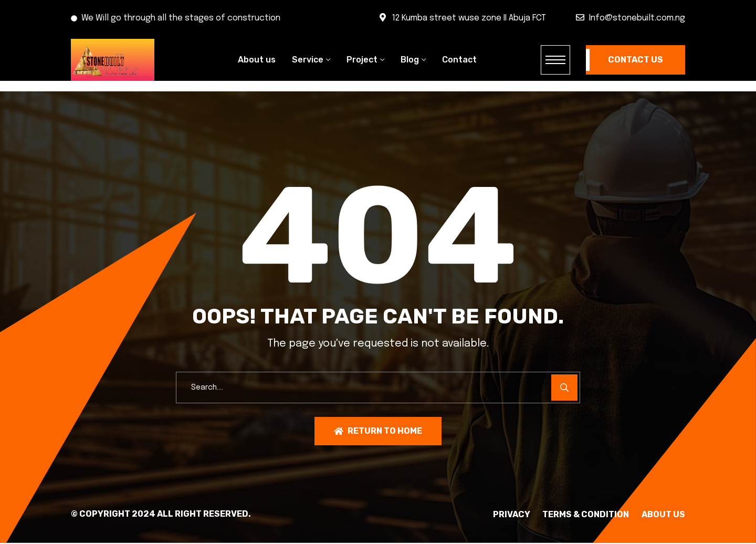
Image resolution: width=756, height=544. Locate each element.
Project (362, 60)
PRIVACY (493, 515)
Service (308, 60)
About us (257, 60)
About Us (663, 515)
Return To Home (378, 431)
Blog (410, 60)
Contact (459, 60)
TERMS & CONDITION (577, 515)
